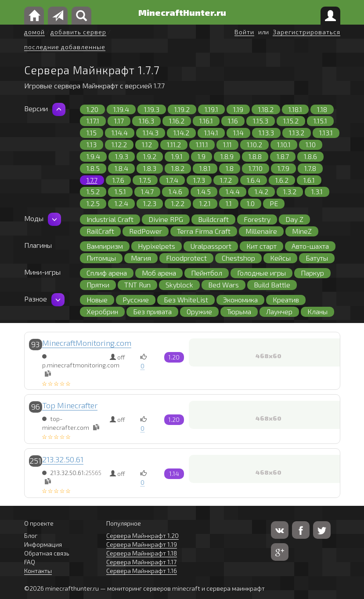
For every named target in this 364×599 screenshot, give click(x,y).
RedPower (146, 231)
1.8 (230, 168)
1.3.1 (317, 191)
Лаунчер (279, 311)
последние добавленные (65, 47)
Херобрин (102, 311)
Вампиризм (105, 246)
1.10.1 (284, 144)
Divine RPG (166, 219)
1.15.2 (291, 121)
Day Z (294, 219)
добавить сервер (78, 32)
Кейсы (280, 258)
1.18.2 (266, 109)
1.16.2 (177, 121)
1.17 (119, 121)
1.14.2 (181, 133)
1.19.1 (211, 109)
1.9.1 (177, 156)
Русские (136, 299)
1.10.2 (254, 144)
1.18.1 (295, 109)
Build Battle (272, 285)
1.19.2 (182, 109)
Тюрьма (239, 311)
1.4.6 (175, 191)
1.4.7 (147, 191)
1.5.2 (93, 191)
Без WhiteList (186, 299)
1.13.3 (266, 133)
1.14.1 (211, 133)
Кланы (317, 311)
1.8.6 (310, 156)
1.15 (92, 133)
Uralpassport (211, 246)
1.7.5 (145, 180)
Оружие (199, 311)
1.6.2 (282, 180)
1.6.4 (254, 180)
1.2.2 (178, 203)
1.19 (238, 109)
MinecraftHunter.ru (182, 12)
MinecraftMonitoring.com (87, 343)
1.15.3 (261, 121)
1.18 (322, 109)
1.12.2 (119, 144)
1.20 (92, 109)
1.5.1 (120, 191)
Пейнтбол (207, 273)
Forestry (257, 219)
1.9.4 (93, 156)
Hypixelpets (157, 246)
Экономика (240, 299)
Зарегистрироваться (306, 32)
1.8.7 (283, 156)
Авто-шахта (310, 246)
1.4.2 (261, 191)
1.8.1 (205, 168)
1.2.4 (121, 203)
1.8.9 (227, 156)
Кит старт (261, 246)
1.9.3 (122, 156)
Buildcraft (213, 219)
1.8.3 (150, 168)
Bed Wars (223, 285)
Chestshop (238, 258)
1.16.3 (146, 121)
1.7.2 (226, 180)
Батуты (317, 258)
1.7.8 (310, 168)
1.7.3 (199, 180)
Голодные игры (261, 273)
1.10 (311, 144)
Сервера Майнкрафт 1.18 (142, 553)
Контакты (38, 571)
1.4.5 (204, 191)
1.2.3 (150, 203)
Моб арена (159, 273)
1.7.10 (256, 168)
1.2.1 (205, 203)
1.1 (229, 203)
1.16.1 (206, 121)
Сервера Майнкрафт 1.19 (142, 544)
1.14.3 (151, 133)
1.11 (227, 144)
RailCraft (100, 231)
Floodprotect (186, 258)
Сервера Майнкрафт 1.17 (141, 562)
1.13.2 (297, 133)
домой (34, 32)
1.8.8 (255, 156)
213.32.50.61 (63, 459)
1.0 (251, 203)
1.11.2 (174, 144)
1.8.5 (93, 168)
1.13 (92, 144)
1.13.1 (326, 133)
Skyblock (179, 285)
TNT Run (137, 285)
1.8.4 (121, 168)
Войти (244, 32)
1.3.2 (290, 191)
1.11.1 (202, 144)
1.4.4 (233, 191)
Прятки (98, 285)
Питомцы (101, 258)
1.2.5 (93, 203)
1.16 (233, 121)
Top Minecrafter (70, 405)
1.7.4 (172, 180)
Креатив (286, 299)
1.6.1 (309, 180)
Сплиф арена (107, 273)
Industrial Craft (110, 219)
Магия (141, 258)
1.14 (238, 133)
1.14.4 (120, 133)
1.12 (147, 144)
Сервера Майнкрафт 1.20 (142, 535)
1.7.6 (118, 180)
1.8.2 (178, 168)
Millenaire (261, 231)
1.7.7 (92, 180)
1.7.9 (283, 168)
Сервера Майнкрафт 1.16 (142, 571)
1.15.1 (320, 121)
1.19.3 (152, 109)
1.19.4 (121, 109)
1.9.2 (150, 156)
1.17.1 (93, 121)
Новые (97, 299)
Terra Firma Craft (204, 231)
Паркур (312, 273)
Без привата (152, 311)
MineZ (302, 231)
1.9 (202, 156)
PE (274, 203)
